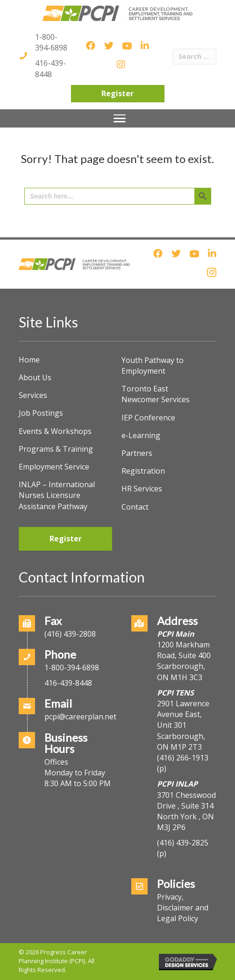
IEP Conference (148, 418)
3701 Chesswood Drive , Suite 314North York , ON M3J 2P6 (186, 811)
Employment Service (54, 467)
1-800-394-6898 (51, 42)
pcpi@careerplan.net (80, 717)
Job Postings (41, 413)
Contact (135, 507)
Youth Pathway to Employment (153, 366)
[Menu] (119, 119)
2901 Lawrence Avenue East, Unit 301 (183, 714)
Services (33, 395)
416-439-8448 (50, 68)
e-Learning (141, 435)
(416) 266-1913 (183, 758)
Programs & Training (56, 449)
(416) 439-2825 (183, 843)
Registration (143, 471)
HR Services (142, 489)
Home (29, 360)
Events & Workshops (55, 431)
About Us (35, 377)
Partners (137, 453)
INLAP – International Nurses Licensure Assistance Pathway (57, 495)
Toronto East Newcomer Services (156, 394)
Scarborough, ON (181, 742)
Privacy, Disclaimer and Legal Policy (183, 908)
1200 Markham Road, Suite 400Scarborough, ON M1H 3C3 (184, 661)
